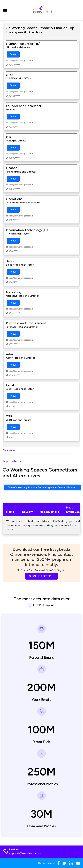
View (13, 54)
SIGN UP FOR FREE (41, 576)
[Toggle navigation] (5, 10)
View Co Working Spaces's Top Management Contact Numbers (43, 487)
